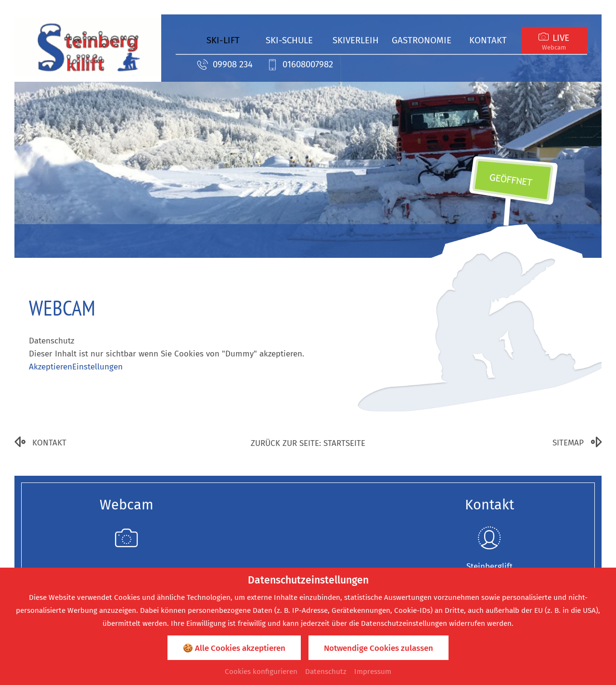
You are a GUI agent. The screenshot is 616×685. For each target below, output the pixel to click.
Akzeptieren (51, 367)
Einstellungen (97, 367)
